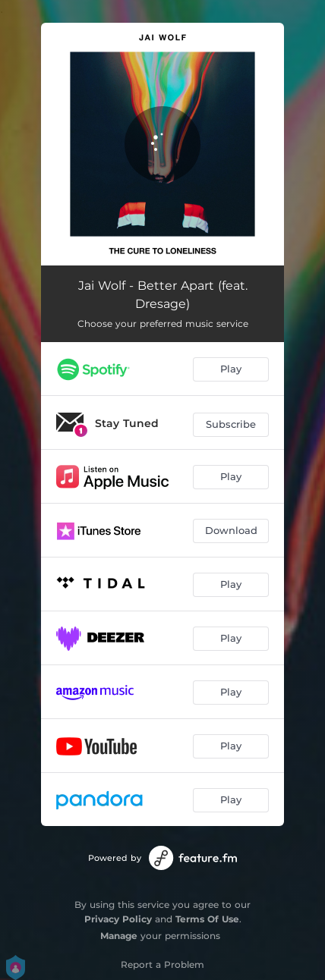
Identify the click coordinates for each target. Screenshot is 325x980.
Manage (119, 936)
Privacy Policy (118, 919)
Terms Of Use (207, 919)
